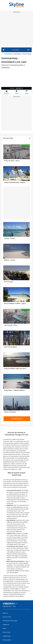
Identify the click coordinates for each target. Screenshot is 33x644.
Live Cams (16, 50)
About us (5, 613)
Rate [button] (17, 92)
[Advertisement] (16, 30)
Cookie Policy (7, 636)
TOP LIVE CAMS (16, 138)
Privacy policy (7, 640)
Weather (7, 92)
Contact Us (6, 625)
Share (27, 92)
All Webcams (17, 419)
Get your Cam (7, 617)
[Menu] (28, 50)
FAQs (4, 628)
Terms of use (6, 632)
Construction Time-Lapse (10, 621)
